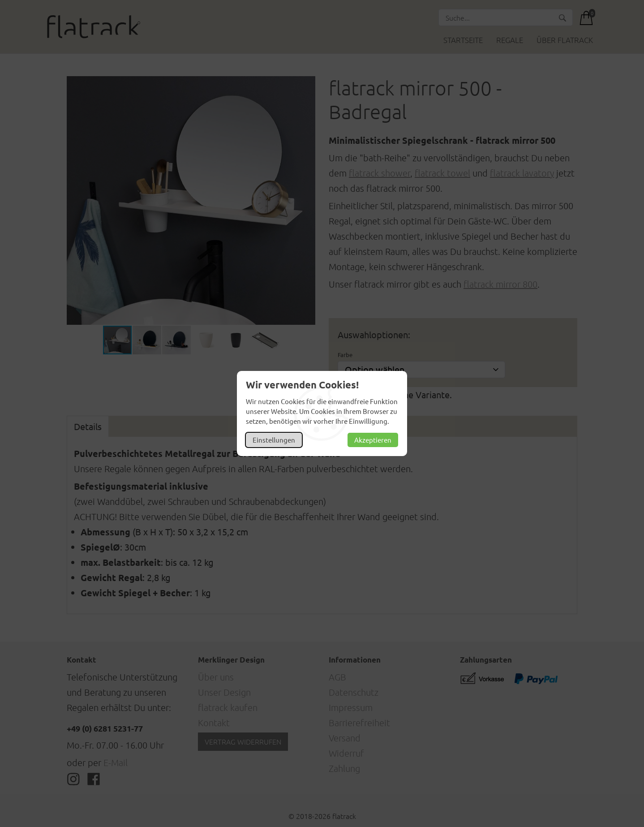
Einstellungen (274, 440)
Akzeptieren (373, 440)
